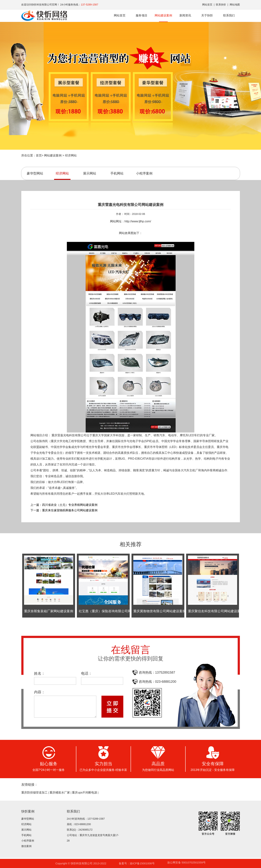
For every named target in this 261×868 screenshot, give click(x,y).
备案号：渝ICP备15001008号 (137, 863)
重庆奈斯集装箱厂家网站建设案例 (49, 611)
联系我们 (229, 15)
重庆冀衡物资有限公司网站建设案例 (160, 611)
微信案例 (26, 846)
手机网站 (117, 173)
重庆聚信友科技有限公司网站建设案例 (216, 611)
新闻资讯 (185, 15)
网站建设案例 (163, 18)
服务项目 (142, 15)
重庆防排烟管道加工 (34, 793)
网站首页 (207, 5)
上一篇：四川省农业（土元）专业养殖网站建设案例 (64, 505)
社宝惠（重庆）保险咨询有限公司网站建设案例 (113, 611)
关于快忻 (207, 15)
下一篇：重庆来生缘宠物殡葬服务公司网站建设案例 (64, 510)
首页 (39, 155)
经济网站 (71, 155)
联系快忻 (221, 5)
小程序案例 (144, 173)
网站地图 (235, 5)
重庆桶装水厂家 (60, 793)
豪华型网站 (35, 173)
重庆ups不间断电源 (85, 793)
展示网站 (90, 173)
